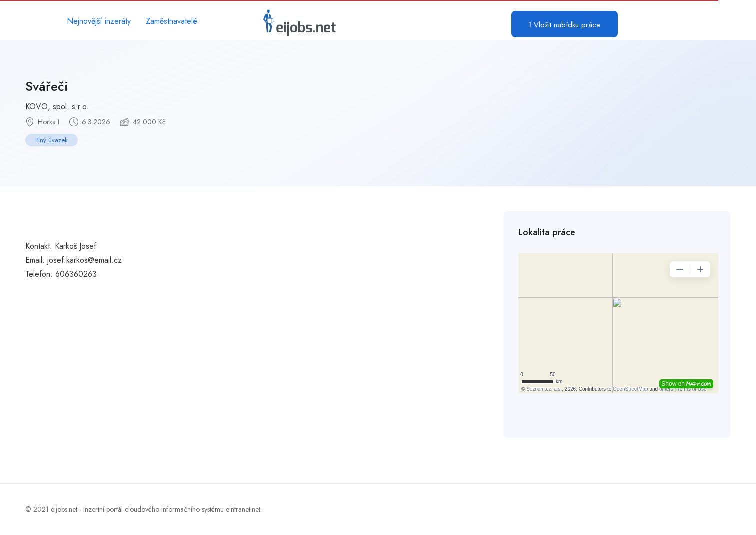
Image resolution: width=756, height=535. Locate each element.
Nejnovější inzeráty (99, 21)
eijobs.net (64, 509)
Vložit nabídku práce (565, 25)
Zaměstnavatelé (172, 21)
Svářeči (47, 86)
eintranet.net (243, 509)
